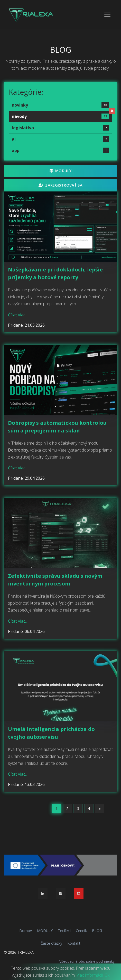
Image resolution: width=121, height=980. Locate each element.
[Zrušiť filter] (112, 111)
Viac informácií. (90, 975)
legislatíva (60, 128)
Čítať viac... (18, 315)
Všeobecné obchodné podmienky (87, 961)
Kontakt (74, 943)
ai (60, 139)
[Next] (100, 809)
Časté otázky (51, 943)
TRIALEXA (25, 952)
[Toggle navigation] (107, 14)
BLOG (97, 931)
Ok (107, 975)
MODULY (61, 171)
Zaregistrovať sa (60, 185)
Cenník (81, 931)
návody (60, 116)
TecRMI (64, 931)
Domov (26, 931)
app (60, 150)
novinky (60, 105)
